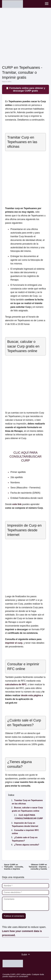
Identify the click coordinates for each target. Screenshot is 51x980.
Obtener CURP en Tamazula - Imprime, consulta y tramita (38, 867)
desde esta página (31, 695)
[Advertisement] (25, 37)
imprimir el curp (14, 643)
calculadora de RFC (16, 684)
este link (17, 504)
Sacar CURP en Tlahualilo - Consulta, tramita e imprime (14, 867)
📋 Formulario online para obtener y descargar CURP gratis (25, 89)
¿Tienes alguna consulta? (27, 845)
